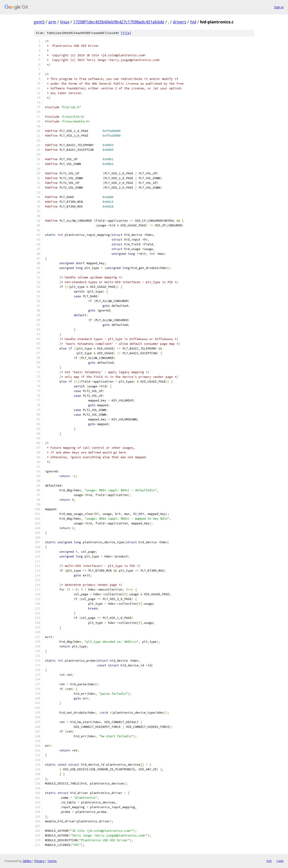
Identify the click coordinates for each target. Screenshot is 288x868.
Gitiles (27, 861)
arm (52, 22)
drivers (180, 22)
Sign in (279, 7)
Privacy (39, 861)
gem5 (39, 22)
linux (65, 22)
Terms (52, 861)
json (280, 861)
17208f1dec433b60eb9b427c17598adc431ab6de (119, 22)
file (126, 33)
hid (193, 22)
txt (269, 861)
